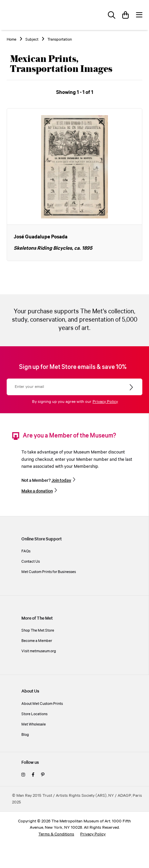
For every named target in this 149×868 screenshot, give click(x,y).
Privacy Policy (105, 402)
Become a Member (37, 641)
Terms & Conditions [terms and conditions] (56, 834)
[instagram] (23, 775)
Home (12, 40)
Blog (25, 735)
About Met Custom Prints (42, 704)
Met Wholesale (34, 724)
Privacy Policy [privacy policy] (93, 834)
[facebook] (33, 775)
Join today (61, 480)
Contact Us (31, 562)
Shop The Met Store (38, 630)
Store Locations (34, 714)
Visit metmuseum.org (39, 651)
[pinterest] (43, 775)
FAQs (26, 551)
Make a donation (37, 491)
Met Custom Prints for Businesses (49, 572)
